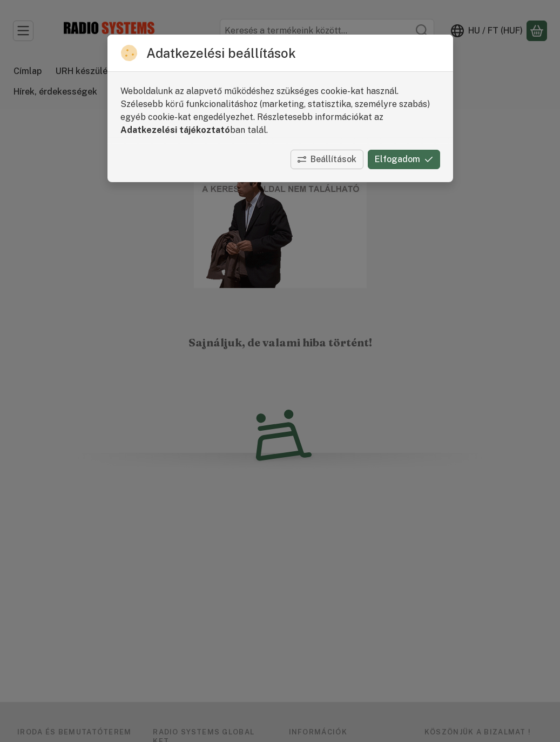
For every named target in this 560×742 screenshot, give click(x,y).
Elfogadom (404, 159)
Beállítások (327, 159)
